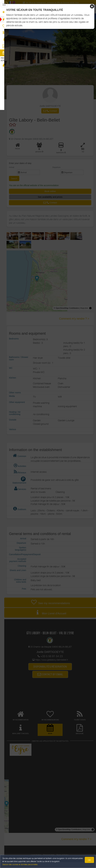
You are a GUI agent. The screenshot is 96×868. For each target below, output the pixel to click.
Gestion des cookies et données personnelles (20, 864)
